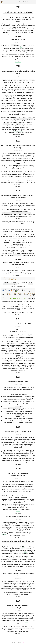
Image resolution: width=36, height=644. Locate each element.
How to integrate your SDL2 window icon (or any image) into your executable (18, 223)
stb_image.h (23, 270)
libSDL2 (18, 233)
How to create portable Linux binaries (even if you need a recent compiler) (18, 147)
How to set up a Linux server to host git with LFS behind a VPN (18, 72)
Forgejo (15, 81)
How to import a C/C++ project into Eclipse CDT (18, 12)
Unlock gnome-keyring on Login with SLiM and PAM (18, 540)
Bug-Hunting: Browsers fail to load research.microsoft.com (18, 474)
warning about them (18, 134)
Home (21, 2)
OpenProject (20, 92)
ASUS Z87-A (16, 368)
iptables (4, 89)
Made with (21, 642)
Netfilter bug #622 (18, 502)
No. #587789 (24, 497)
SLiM (25, 551)
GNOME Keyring (31, 561)
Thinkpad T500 (23, 437)
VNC (29, 584)
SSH (3, 81)
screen (27, 621)
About (24, 2)
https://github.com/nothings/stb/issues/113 (19, 203)
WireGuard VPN (8, 81)
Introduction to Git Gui (18, 39)
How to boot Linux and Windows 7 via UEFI (18, 323)
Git (21, 47)
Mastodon (33, 2)
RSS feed (13, 642)
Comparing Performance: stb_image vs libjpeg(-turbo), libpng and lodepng (18, 264)
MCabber (10, 626)
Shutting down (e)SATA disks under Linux (18, 516)
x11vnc (19, 594)
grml (33, 392)
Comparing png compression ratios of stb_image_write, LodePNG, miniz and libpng (18, 197)
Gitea (24, 81)
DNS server (21, 84)
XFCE (23, 546)
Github (28, 2)
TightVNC (26, 594)
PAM (29, 566)
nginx (32, 82)
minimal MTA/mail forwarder (9, 87)
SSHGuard (10, 89)
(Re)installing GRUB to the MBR (18, 381)
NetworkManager (25, 556)
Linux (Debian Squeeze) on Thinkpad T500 (18, 431)
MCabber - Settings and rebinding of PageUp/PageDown (18, 606)
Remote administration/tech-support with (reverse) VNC (18, 574)
